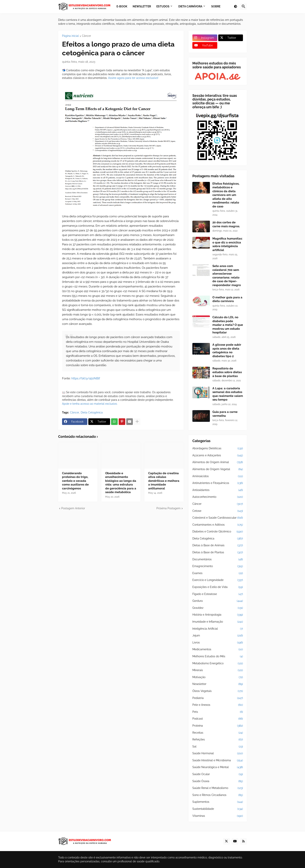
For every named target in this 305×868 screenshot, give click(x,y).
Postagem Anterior (73, 508)
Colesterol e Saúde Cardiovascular (218, 518)
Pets (218, 712)
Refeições (218, 740)
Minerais (218, 670)
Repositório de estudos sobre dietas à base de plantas (227, 372)
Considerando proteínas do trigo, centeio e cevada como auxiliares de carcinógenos (75, 481)
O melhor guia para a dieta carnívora (227, 299)
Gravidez (218, 608)
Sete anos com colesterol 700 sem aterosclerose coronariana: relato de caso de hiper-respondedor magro (227, 276)
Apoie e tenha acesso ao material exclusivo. (90, 404)
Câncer (86, 36)
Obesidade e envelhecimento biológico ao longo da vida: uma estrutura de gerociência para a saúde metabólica (121, 483)
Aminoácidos (218, 476)
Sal (218, 747)
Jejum (218, 636)
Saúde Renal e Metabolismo (218, 788)
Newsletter (218, 684)
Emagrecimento (218, 566)
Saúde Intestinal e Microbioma (218, 760)
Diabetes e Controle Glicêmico (218, 532)
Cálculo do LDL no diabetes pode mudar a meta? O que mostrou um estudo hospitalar (228, 325)
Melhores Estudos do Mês (218, 657)
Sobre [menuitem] (216, 6)
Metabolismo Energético (218, 664)
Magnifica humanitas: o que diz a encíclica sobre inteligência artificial (227, 244)
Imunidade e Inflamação (218, 622)
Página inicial (70, 36)
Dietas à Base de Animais (218, 545)
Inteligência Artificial (218, 629)
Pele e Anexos (218, 705)
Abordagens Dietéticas (218, 449)
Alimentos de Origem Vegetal (218, 469)
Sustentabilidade (218, 809)
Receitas (218, 733)
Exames (218, 573)
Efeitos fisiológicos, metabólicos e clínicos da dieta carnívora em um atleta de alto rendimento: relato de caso (226, 195)
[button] (236, 7)
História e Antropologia (218, 615)
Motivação (218, 677)
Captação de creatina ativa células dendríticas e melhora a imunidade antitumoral (164, 481)
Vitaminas (218, 816)
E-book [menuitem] (122, 6)
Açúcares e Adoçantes (218, 456)
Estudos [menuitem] (163, 6)
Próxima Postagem (168, 508)
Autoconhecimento (218, 497)
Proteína (218, 726)
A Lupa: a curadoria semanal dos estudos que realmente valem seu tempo (228, 394)
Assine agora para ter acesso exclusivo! (133, 78)
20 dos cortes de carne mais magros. (226, 224)
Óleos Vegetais (218, 691)
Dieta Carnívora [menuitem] (190, 6)
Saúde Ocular (218, 774)
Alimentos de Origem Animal (218, 462)
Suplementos (218, 802)
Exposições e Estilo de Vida (218, 587)
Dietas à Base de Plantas (218, 553)
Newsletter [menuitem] (142, 6)
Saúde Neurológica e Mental (218, 767)
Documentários (218, 560)
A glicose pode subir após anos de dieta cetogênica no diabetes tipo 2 (227, 350)
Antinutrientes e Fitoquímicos (218, 483)
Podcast (218, 719)
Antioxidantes (218, 490)
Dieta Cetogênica (92, 412)
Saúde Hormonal (218, 753)
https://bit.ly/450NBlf (86, 378)
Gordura (218, 601)
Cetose (218, 511)
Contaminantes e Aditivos (218, 525)
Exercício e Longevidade (218, 580)
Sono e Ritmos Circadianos (218, 795)
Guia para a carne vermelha (225, 414)
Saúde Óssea (218, 781)
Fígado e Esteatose (218, 594)
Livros (218, 643)
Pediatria (218, 698)
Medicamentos (218, 649)
